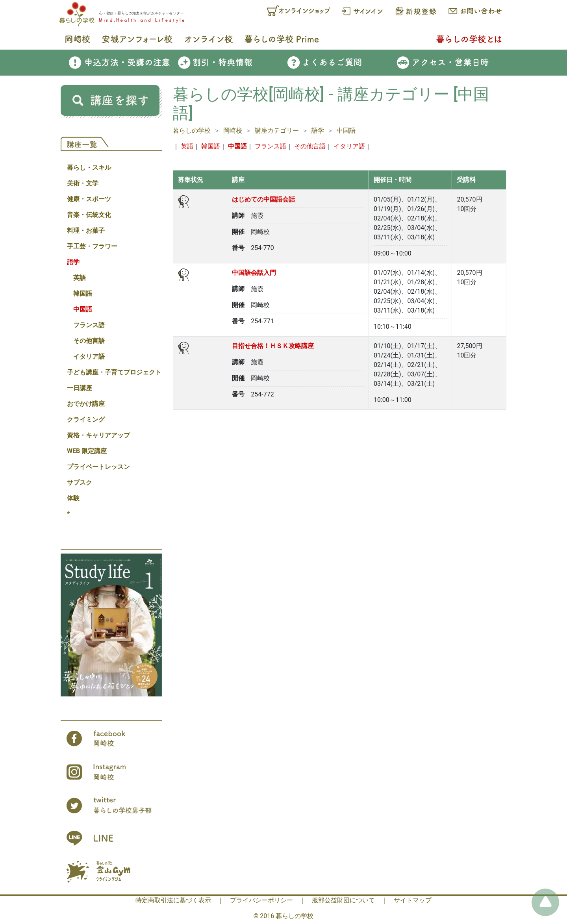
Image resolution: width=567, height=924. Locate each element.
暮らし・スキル (89, 168)
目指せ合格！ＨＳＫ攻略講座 (273, 346)
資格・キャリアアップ (98, 435)
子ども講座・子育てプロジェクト (114, 372)
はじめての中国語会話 (263, 199)
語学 (73, 262)
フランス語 (89, 325)
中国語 (83, 309)
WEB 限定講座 (87, 451)
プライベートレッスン (98, 467)
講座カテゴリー (277, 131)
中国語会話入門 (254, 273)
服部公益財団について (343, 900)
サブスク (80, 482)
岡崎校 (233, 131)
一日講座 (80, 388)
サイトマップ (413, 900)
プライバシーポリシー (261, 900)
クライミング (86, 419)
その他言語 (89, 341)
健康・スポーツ (89, 199)
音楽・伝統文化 (89, 215)
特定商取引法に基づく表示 (173, 900)
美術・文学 (83, 183)
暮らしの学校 (192, 131)
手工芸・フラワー (92, 246)
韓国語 (83, 293)
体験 (73, 498)
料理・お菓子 (86, 231)
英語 (80, 278)
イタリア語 (89, 356)
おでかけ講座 (86, 404)
